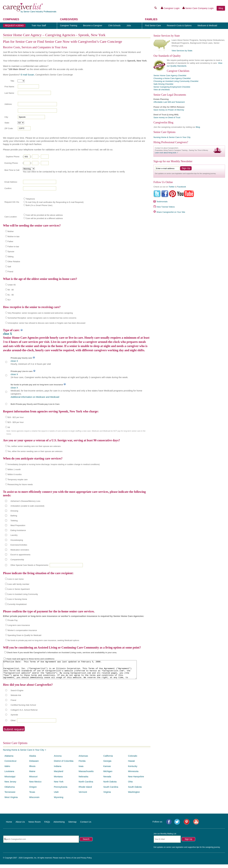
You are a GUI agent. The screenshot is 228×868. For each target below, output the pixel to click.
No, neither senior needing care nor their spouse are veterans (34, 446)
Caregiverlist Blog (163, 122)
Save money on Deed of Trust (167, 117)
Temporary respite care (18, 479)
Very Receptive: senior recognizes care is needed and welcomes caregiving (40, 313)
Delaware (34, 764)
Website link (16, 699)
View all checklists (162, 90)
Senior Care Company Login (198, 8)
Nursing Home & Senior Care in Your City (24, 753)
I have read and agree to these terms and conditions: (30, 659)
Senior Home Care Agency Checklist (170, 75)
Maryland (59, 775)
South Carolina (111, 790)
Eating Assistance (18, 530)
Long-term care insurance (19, 625)
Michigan (108, 775)
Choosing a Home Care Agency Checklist (172, 78)
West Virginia (11, 801)
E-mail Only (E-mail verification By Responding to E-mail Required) (55, 202)
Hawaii (131, 764)
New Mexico (35, 785)
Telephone (30, 199)
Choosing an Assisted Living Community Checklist (176, 81)
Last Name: (9, 93)
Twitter (172, 187)
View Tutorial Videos (166, 207)
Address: (8, 104)
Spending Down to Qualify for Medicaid (24, 635)
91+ (9, 300)
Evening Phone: (11, 163)
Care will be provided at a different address (44, 218)
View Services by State (182, 51)
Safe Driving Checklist (163, 84)
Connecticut (10, 764)
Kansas (107, 770)
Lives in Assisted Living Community (23, 594)
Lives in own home (16, 579)
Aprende (14, 718)
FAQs (47, 825)
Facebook (182, 187)
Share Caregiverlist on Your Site (171, 212)
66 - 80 (11, 290)
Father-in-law (13, 247)
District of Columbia (64, 764)
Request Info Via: (12, 202)
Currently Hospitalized (17, 604)
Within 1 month (14, 469)
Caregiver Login (170, 8)
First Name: (10, 87)
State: (7, 123)
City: (6, 117)
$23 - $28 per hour (16, 422)
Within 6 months (15, 474)
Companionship (17, 560)
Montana (58, 780)
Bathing (14, 516)
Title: (12, 81)
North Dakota (110, 785)
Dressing (14, 511)
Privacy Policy (86, 861)
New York (59, 785)
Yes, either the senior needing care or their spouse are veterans (35, 451)
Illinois (32, 770)
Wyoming (59, 801)
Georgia (107, 764)
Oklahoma (10, 790)
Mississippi (10, 780)
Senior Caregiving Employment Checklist (172, 87)
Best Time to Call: (12, 170)
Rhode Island (85, 790)
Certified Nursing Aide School (23, 709)
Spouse (11, 251)
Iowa (81, 770)
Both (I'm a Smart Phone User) (39, 205)
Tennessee (10, 796)
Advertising (59, 825)
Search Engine (17, 694)
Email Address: (11, 182)
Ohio (130, 785)
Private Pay (13, 620)
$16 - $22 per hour (16, 417)
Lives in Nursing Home (17, 599)
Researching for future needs (20, 484)
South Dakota (135, 790)
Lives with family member (18, 584)
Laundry (14, 535)
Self (9, 267)
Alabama (9, 759)
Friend (10, 272)
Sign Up (188, 843)
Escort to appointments (20, 555)
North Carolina (86, 785)
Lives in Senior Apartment (19, 589)
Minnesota (133, 775)
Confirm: (8, 188)
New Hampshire (136, 780)
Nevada (107, 780)
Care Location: (11, 217)
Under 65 (12, 285)
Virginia (107, 796)
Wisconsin (34, 801)
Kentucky (133, 770)
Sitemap (72, 825)
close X (8, 334)
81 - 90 (11, 295)
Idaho (7, 770)
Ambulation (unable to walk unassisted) (27, 506)
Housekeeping (17, 540)
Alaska (33, 759)
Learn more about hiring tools (165, 153)
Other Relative (14, 262)
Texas (32, 796)
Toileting (14, 521)
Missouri (33, 780)
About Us (20, 825)
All (9, 427)
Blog (221, 8)
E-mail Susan (27, 75)
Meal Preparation (18, 525)
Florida (82, 764)
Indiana (58, 770)
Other (13, 724)
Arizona (58, 759)
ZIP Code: (9, 128)
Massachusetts (86, 775)
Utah (56, 796)
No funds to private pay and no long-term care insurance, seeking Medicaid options (43, 640)
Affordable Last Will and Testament (169, 102)
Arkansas (83, 759)
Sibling (11, 257)
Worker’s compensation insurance (22, 630)
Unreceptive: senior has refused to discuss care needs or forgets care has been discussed (46, 323)
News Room (35, 825)
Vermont (83, 796)
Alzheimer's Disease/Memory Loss (25, 501)
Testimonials (162, 202)
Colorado (133, 759)
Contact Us (86, 825)
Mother (11, 231)
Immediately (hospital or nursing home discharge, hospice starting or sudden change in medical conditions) (54, 464)
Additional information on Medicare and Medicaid (35, 397)
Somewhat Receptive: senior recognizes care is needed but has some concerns (42, 318)
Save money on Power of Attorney (169, 110)
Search (86, 843)
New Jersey (10, 785)
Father (10, 241)
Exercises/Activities (19, 545)
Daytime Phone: (13, 157)
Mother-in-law (14, 236)
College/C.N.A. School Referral (24, 714)
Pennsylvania (61, 790)
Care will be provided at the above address (44, 215)
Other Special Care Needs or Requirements (29, 565)
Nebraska (83, 780)
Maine (32, 775)
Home (9, 825)
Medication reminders (20, 550)
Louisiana (9, 775)
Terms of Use (71, 861)
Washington (134, 796)
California (108, 759)
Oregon (33, 790)
